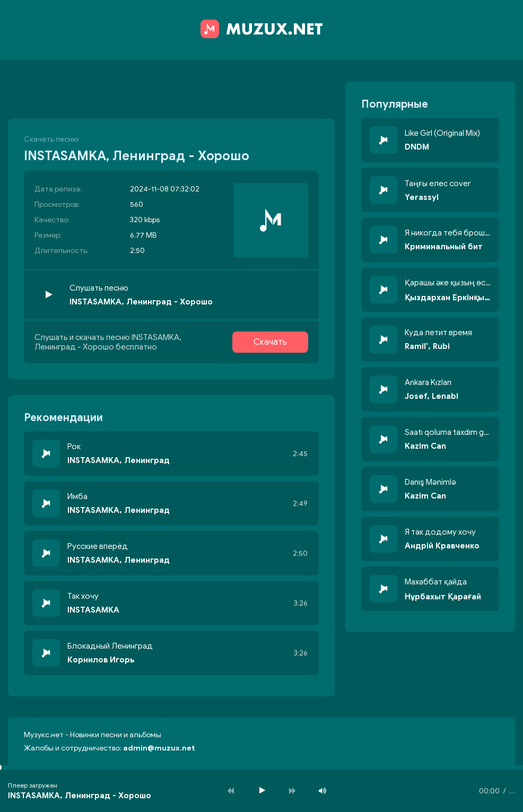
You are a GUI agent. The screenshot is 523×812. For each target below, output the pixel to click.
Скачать (270, 342)
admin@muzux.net (159, 748)
